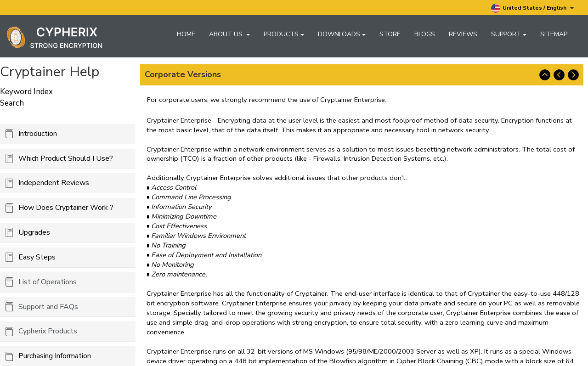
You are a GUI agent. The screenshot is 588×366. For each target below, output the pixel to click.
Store (390, 34)
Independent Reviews (54, 183)
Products (284, 34)
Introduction (38, 134)
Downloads (342, 34)
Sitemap (554, 34)
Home (186, 34)
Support (509, 34)
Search (12, 103)
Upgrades (34, 232)
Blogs (425, 34)
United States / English (533, 8)
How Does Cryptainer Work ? (66, 208)
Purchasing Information (55, 356)
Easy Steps (37, 257)
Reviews (463, 34)
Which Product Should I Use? (66, 158)
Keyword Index (26, 92)
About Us (229, 34)
